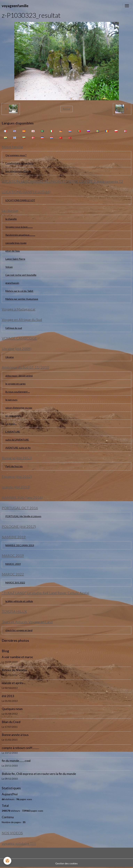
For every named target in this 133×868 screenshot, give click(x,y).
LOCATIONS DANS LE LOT (20, 200)
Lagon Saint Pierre (15, 259)
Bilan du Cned (11, 722)
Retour (66, 109)
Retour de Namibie (14, 670)
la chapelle (11, 219)
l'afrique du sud (14, 328)
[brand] (15, 6)
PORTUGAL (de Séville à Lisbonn (23, 516)
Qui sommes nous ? (16, 155)
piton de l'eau (13, 251)
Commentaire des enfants (20, 163)
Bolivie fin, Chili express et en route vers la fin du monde (39, 774)
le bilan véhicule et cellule (19, 601)
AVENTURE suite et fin (18, 448)
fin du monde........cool (16, 761)
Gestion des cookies (66, 863)
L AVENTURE (13, 432)
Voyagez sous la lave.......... (19, 227)
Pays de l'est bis (14, 466)
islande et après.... (14, 683)
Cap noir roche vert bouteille (21, 275)
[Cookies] (7, 861)
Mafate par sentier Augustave (22, 299)
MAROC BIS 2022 (15, 583)
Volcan (9, 267)
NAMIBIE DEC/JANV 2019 (20, 545)
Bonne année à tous (15, 735)
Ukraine (10, 357)
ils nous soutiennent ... (18, 392)
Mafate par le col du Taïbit (19, 291)
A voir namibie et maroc (17, 657)
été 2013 (8, 696)
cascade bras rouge (16, 243)
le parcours (11, 400)
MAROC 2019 (13, 564)
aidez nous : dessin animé (19, 376)
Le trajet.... (11, 424)
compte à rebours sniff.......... (20, 748)
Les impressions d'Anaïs (18, 171)
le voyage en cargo (15, 384)
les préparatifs (13, 416)
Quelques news (12, 709)
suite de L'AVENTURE (17, 440)
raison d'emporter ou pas (19, 408)
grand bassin (12, 283)
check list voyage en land (19, 630)
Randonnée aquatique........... (20, 235)
